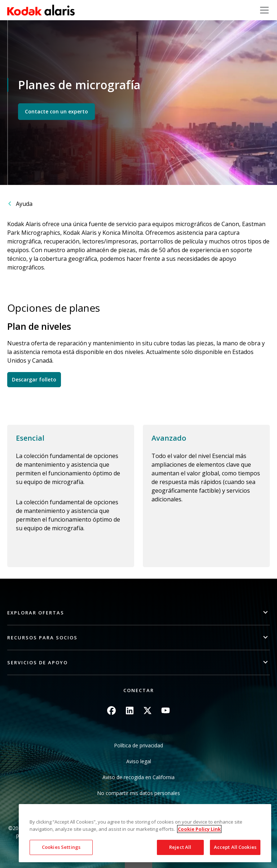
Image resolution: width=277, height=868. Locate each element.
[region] (145, 833)
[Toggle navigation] (264, 10)
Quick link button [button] (138, 863)
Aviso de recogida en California (138, 777)
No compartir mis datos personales (138, 793)
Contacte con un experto (56, 111)
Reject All (180, 847)
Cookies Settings (61, 847)
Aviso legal (139, 761)
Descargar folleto (34, 379)
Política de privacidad (138, 745)
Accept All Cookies (235, 847)
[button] (138, 613)
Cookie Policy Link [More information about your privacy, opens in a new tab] (199, 829)
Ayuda (24, 204)
